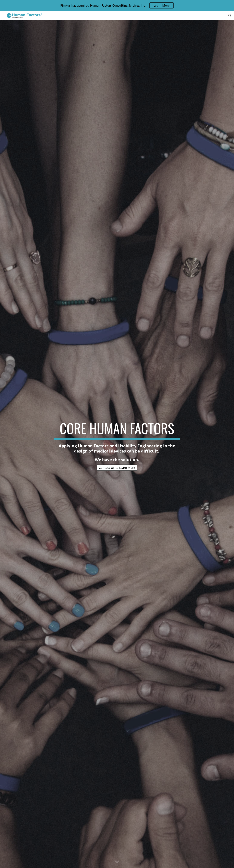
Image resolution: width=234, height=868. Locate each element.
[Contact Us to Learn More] (117, 468)
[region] (117, 5)
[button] (230, 16)
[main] (117, 441)
